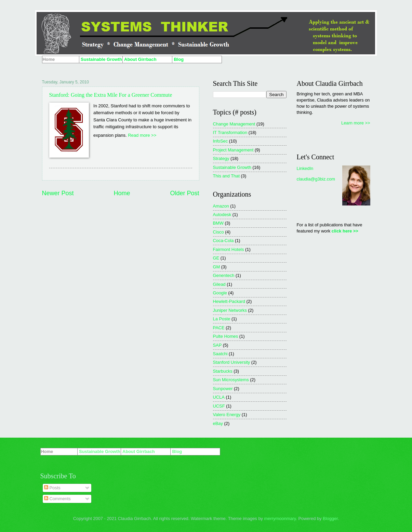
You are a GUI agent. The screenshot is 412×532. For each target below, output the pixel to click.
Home (122, 193)
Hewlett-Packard (229, 301)
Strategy (221, 158)
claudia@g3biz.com (316, 179)
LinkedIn (305, 168)
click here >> (345, 231)
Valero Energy (227, 415)
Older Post (184, 193)
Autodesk (222, 215)
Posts (52, 488)
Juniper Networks (230, 310)
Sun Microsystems (231, 380)
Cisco (218, 232)
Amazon (221, 206)
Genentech (224, 275)
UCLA (219, 397)
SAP (217, 345)
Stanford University (232, 362)
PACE (219, 328)
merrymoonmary (280, 518)
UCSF (219, 406)
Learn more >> (356, 123)
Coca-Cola (223, 241)
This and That (227, 176)
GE (216, 258)
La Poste (222, 319)
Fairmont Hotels (229, 249)
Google (220, 293)
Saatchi (220, 354)
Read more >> (142, 135)
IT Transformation (230, 132)
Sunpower (223, 389)
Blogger (330, 518)
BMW (218, 223)
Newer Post (58, 193)
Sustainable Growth (232, 167)
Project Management (233, 150)
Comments (57, 499)
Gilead (219, 284)
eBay (218, 423)
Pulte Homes (226, 336)
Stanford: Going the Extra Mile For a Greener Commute (111, 95)
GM (217, 267)
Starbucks (223, 371)
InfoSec (221, 141)
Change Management (234, 124)
